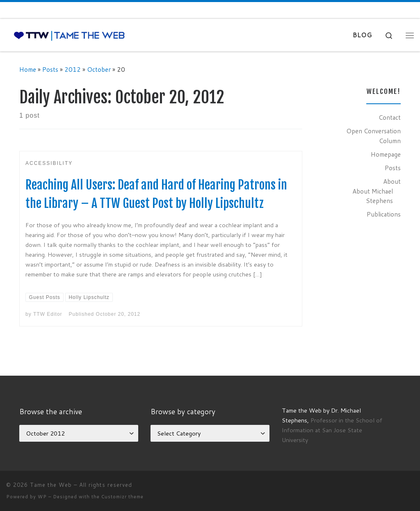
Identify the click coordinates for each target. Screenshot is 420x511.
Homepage (386, 154)
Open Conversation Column (373, 136)
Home (28, 69)
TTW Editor (48, 314)
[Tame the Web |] (69, 35)
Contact (390, 117)
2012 (73, 69)
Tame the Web (51, 485)
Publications (384, 214)
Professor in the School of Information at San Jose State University (332, 430)
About (392, 181)
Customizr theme (122, 497)
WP (42, 497)
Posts (50, 69)
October (99, 69)
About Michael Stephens (373, 196)
